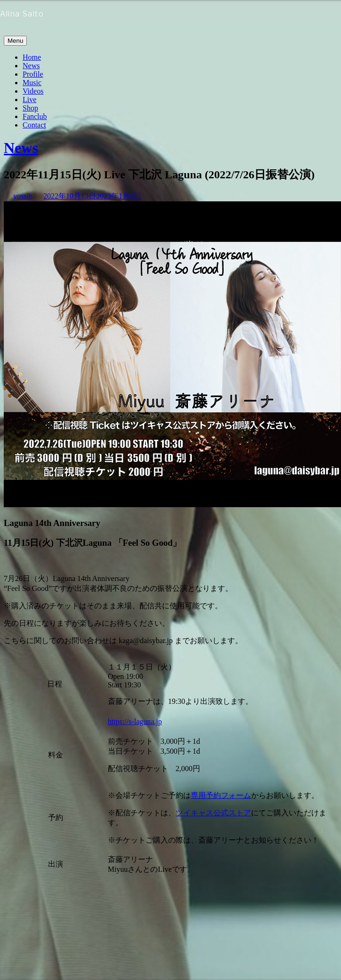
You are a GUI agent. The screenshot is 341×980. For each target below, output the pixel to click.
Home (32, 57)
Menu (15, 41)
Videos (33, 91)
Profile (33, 74)
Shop (30, 108)
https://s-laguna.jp (135, 721)
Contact (34, 125)
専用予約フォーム (221, 795)
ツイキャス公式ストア (213, 813)
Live (29, 100)
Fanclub (35, 116)
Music (32, 83)
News (31, 66)
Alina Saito (22, 14)
